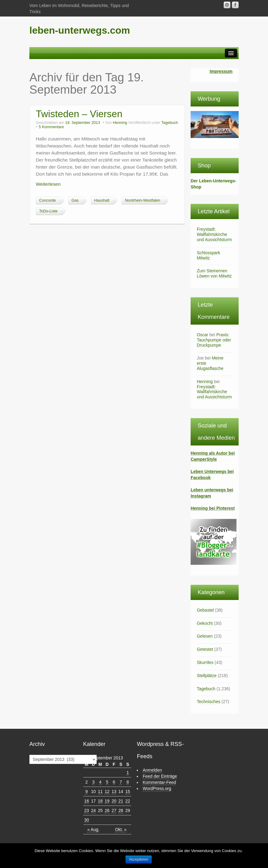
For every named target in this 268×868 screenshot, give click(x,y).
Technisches (208, 702)
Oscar (202, 335)
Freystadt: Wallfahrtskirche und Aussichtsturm (214, 234)
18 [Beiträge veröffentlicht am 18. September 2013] (100, 801)
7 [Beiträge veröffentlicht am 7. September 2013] (121, 782)
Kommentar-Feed (159, 782)
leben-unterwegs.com (80, 30)
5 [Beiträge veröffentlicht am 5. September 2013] (107, 782)
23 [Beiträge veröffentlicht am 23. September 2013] (87, 810)
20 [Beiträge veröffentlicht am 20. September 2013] (114, 801)
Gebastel (205, 610)
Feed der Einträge (160, 776)
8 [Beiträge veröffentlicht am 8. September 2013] (128, 782)
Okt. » (121, 829)
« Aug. (93, 829)
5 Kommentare (51, 127)
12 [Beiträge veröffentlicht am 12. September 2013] (107, 792)
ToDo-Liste (48, 211)
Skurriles (205, 662)
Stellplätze (207, 676)
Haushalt (102, 200)
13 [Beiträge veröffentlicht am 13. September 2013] (114, 792)
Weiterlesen (48, 184)
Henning (120, 123)
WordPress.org (157, 788)
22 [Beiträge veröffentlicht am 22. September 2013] (128, 801)
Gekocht (205, 623)
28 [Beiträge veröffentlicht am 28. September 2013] (121, 810)
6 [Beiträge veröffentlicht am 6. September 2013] (114, 782)
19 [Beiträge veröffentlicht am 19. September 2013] (107, 801)
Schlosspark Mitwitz (208, 255)
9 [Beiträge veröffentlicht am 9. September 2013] (87, 792)
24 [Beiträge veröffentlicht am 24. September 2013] (94, 810)
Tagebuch (170, 123)
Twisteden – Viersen (79, 114)
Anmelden (152, 770)
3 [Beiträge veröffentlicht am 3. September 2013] (93, 782)
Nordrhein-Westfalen (142, 200)
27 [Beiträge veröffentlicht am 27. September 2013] (114, 810)
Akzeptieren (138, 859)
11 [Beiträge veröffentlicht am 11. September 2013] (100, 792)
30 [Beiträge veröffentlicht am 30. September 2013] (87, 820)
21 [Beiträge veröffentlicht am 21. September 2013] (121, 801)
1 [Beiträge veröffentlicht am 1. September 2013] (128, 773)
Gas (75, 200)
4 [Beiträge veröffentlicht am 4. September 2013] (100, 782)
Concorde (48, 200)
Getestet (205, 649)
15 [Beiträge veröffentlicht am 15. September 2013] (128, 792)
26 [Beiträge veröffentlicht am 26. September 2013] (107, 810)
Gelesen (205, 636)
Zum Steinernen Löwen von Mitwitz (214, 273)
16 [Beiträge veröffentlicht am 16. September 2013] (87, 801)
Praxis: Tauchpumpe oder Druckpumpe (214, 340)
